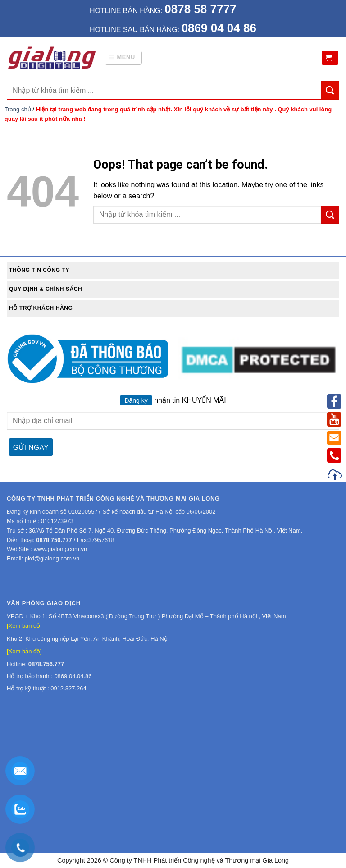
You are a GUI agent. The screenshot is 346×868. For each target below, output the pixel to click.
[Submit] (330, 214)
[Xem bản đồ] (24, 626)
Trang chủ (18, 109)
